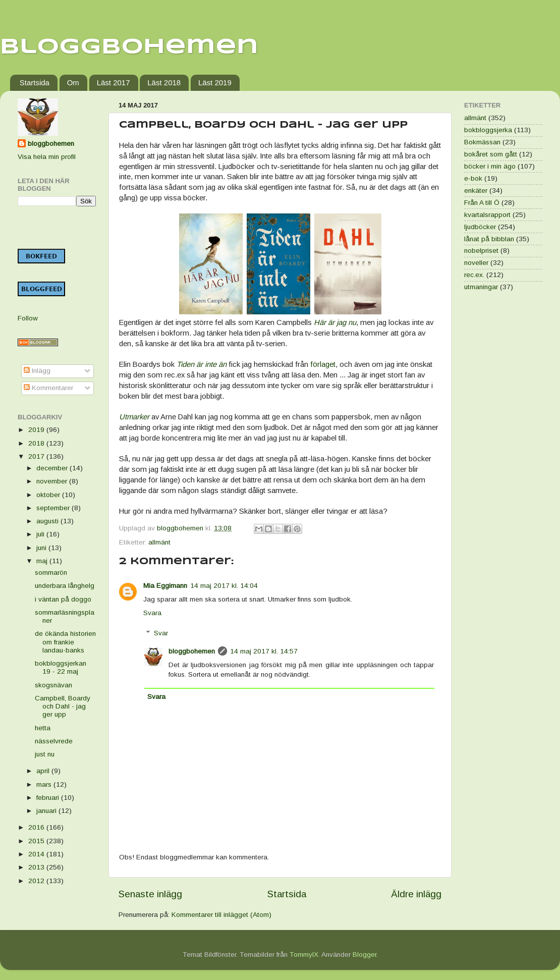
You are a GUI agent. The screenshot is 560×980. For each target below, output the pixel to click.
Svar (161, 633)
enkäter (476, 190)
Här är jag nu (335, 322)
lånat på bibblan (489, 239)
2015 (37, 841)
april (44, 771)
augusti (48, 521)
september (54, 508)
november (53, 481)
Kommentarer (48, 388)
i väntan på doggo (63, 599)
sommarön (51, 573)
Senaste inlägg (150, 894)
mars (45, 784)
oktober (49, 495)
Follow (28, 318)
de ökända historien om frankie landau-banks (65, 642)
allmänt (159, 542)
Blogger (365, 955)
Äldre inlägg (416, 894)
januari (47, 811)
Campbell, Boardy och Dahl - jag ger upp (63, 706)
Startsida (35, 83)
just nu (45, 754)
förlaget (323, 364)
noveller (476, 263)
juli (41, 534)
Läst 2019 (215, 83)
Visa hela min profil (47, 157)
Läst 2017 (114, 83)
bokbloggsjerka (488, 130)
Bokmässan (482, 142)
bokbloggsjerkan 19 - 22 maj (61, 667)
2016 (37, 827)
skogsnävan (53, 685)
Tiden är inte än (202, 364)
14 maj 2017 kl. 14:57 (264, 651)
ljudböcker (480, 227)
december (53, 468)
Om (73, 83)
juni (42, 548)
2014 (37, 854)
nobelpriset (481, 251)
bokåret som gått (491, 154)
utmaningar (481, 287)
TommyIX (304, 955)
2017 (37, 456)
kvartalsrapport (487, 215)
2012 (37, 881)
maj (43, 561)
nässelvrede (54, 741)
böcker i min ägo (490, 166)
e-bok (473, 178)
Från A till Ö (482, 203)
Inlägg (37, 371)
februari (49, 798)
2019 (37, 430)
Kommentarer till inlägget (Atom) (221, 915)
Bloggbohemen (129, 47)
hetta (43, 728)
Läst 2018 (164, 83)
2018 (37, 443)
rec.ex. (474, 275)
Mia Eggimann (165, 586)
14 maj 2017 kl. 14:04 (224, 586)
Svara (152, 613)
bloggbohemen (192, 651)
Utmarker (134, 417)
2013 (37, 867)
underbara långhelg (65, 586)
